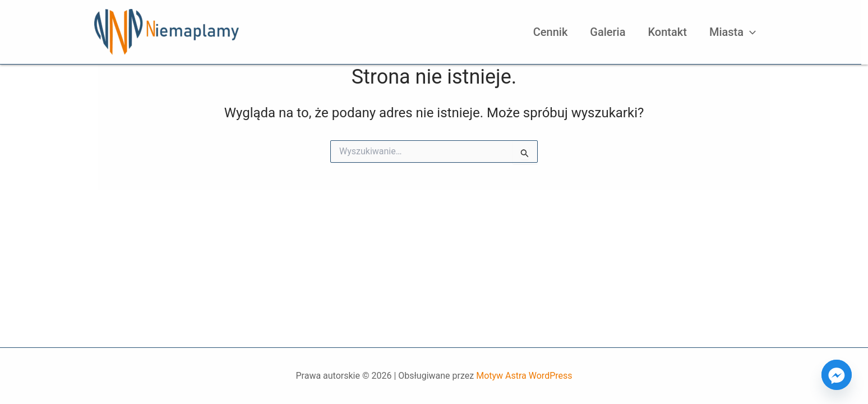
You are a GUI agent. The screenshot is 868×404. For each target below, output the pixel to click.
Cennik (551, 32)
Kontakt (668, 32)
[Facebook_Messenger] (837, 375)
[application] (750, 32)
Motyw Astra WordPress (524, 376)
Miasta (733, 32)
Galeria (608, 32)
